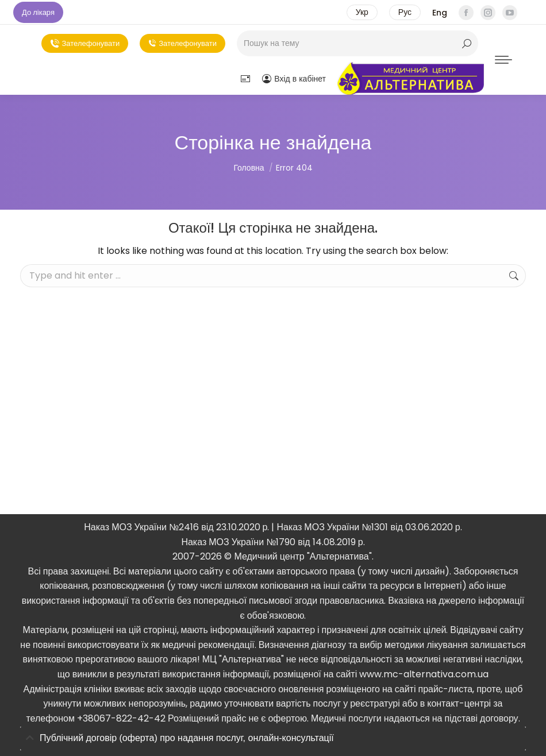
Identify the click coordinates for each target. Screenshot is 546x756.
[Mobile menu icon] (503, 60)
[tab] (273, 738)
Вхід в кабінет (294, 79)
